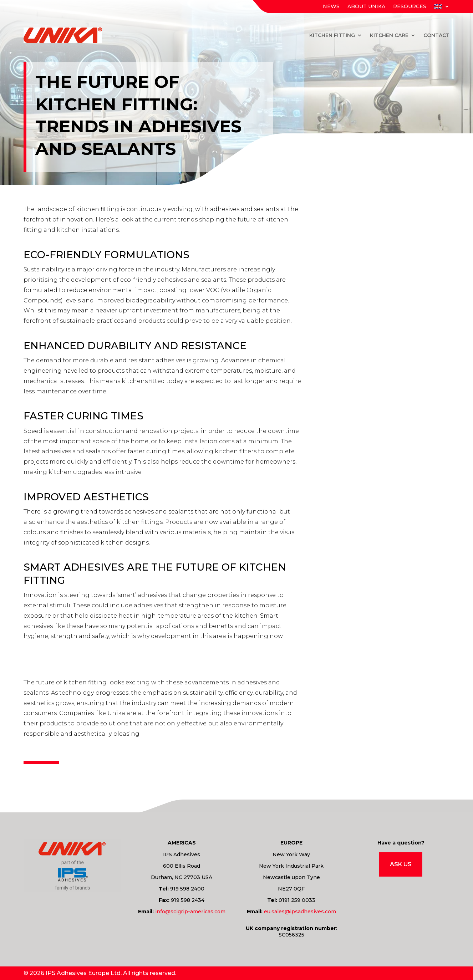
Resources (410, 7)
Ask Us (401, 864)
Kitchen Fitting (332, 35)
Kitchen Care (389, 35)
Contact (436, 35)
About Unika (366, 7)
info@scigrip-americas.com (190, 912)
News (331, 7)
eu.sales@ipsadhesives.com (300, 912)
